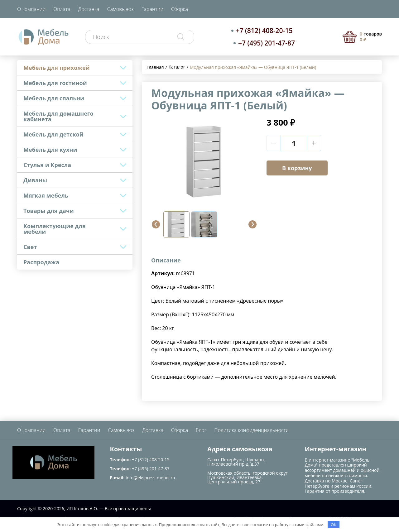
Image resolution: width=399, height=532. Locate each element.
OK (334, 525)
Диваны (35, 180)
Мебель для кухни (50, 150)
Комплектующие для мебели (55, 229)
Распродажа (41, 262)
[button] (156, 224)
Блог (201, 430)
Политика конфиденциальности (251, 430)
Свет (30, 247)
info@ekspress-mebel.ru (150, 478)
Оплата (62, 9)
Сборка (180, 9)
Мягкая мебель (46, 195)
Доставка (89, 9)
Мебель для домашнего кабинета (58, 116)
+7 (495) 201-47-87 (267, 43)
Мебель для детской (53, 134)
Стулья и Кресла (47, 165)
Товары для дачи (49, 211)
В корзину (297, 168)
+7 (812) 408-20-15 (264, 31)
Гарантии (152, 9)
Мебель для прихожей (57, 68)
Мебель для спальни (54, 98)
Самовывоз (120, 9)
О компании (31, 9)
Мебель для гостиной (55, 83)
